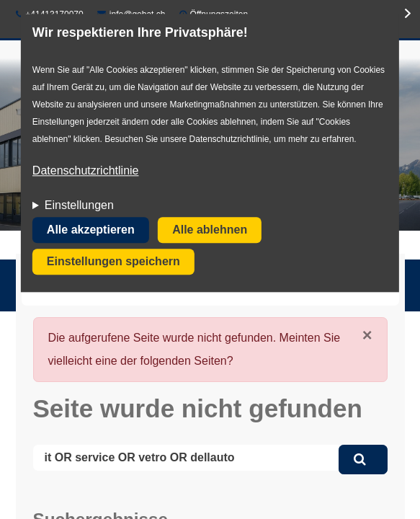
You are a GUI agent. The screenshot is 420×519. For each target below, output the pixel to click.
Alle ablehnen (210, 230)
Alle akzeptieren (91, 230)
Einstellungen (79, 206)
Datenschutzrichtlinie (86, 171)
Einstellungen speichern (113, 262)
